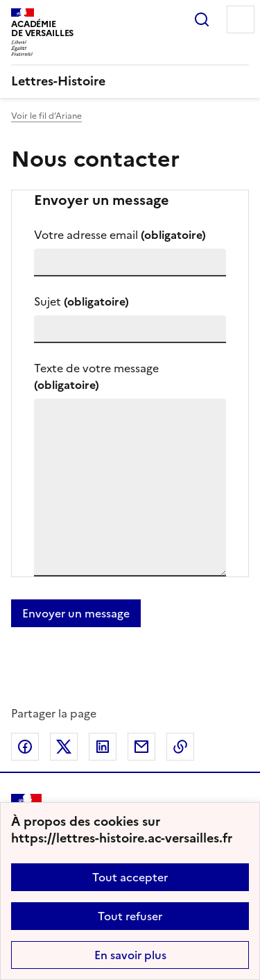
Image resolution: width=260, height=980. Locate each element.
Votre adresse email (120, 235)
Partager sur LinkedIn (103, 747)
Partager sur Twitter (64, 747)
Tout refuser (130, 916)
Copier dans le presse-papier (180, 747)
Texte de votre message (96, 376)
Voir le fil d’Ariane (46, 116)
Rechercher (202, 19)
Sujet (81, 301)
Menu (241, 19)
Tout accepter (130, 877)
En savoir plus (130, 955)
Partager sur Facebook (25, 747)
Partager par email (141, 747)
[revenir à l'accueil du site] (130, 81)
